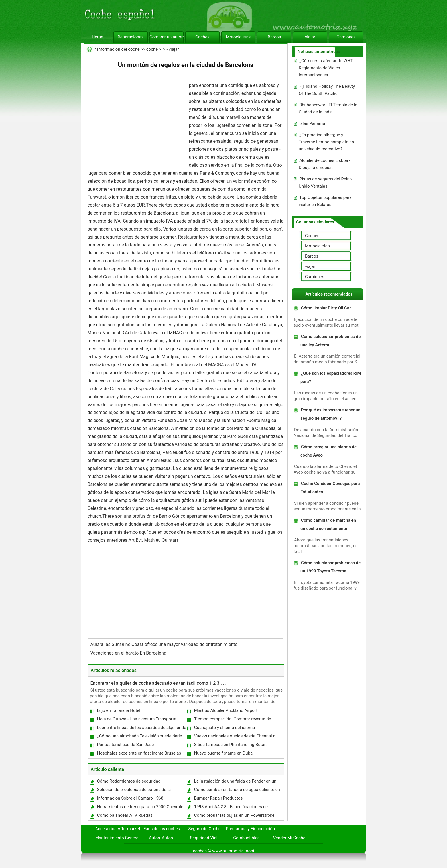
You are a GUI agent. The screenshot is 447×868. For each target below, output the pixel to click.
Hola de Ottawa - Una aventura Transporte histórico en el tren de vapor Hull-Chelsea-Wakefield (137, 720)
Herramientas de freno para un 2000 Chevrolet (141, 807)
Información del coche (118, 49)
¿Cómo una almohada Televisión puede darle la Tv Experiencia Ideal (139, 737)
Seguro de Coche (205, 829)
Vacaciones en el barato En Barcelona (129, 653)
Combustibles (246, 838)
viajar (310, 37)
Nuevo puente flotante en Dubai (224, 753)
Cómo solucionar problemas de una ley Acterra (331, 341)
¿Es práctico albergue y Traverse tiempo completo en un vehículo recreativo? (326, 142)
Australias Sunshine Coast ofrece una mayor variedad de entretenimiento (165, 644)
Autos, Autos (161, 838)
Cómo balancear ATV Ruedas (125, 815)
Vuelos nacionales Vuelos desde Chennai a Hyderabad (234, 737)
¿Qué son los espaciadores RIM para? (331, 377)
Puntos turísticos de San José (126, 745)
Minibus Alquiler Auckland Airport (226, 710)
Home (97, 37)
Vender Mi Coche (289, 838)
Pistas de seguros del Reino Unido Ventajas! (325, 183)
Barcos (274, 37)
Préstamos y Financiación (250, 829)
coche (152, 49)
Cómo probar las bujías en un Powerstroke (234, 815)
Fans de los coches (162, 829)
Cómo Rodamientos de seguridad (129, 781)
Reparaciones (131, 37)
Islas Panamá (312, 123)
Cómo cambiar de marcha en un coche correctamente (328, 524)
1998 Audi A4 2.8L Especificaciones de (231, 807)
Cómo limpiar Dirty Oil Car (326, 308)
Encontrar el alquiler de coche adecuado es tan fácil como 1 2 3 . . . (159, 683)
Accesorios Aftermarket (118, 829)
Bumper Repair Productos (219, 798)
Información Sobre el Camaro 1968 (130, 798)
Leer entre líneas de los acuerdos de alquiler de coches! (141, 729)
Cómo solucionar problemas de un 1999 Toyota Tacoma (331, 567)
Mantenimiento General (117, 838)
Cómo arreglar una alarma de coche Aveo (329, 451)
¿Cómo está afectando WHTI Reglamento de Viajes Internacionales (326, 68)
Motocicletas (238, 37)
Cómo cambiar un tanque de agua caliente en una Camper (237, 791)
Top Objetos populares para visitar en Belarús (325, 201)
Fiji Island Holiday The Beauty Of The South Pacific (327, 90)
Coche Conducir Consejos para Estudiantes (330, 488)
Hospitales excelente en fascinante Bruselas (139, 753)
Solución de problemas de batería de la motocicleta (134, 791)
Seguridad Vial (204, 838)
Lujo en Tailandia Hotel (119, 710)
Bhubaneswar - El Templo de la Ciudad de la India (328, 108)
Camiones (346, 37)
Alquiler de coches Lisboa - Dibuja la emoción (325, 164)
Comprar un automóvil (166, 37)
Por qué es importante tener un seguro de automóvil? (331, 414)
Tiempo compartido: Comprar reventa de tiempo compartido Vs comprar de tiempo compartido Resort (233, 720)
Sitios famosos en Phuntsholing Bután (230, 745)
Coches (202, 37)
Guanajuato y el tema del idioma (225, 728)
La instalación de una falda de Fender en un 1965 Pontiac (235, 782)
